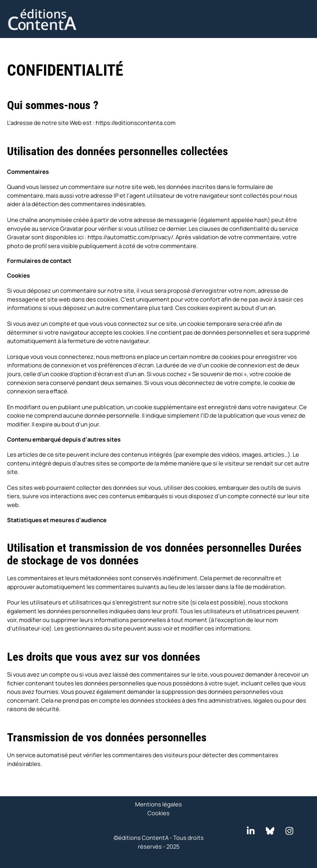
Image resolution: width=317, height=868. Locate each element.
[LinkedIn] (251, 831)
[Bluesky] (270, 831)
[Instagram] (289, 831)
